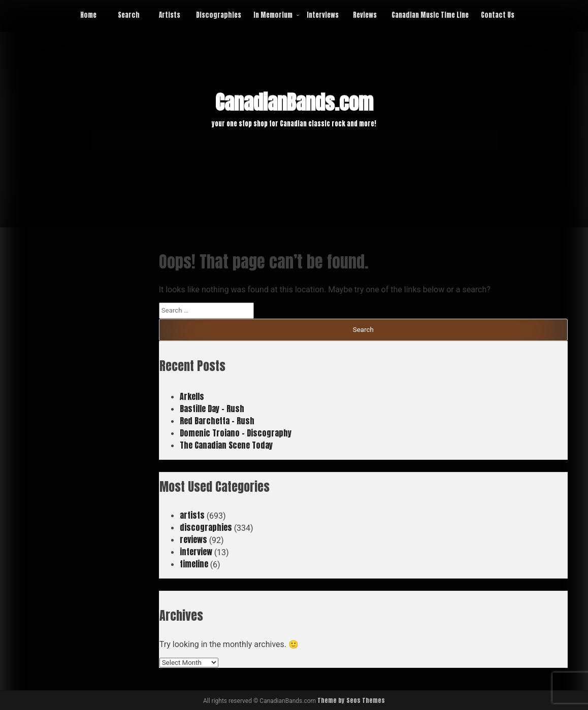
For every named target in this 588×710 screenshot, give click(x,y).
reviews (193, 539)
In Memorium (273, 15)
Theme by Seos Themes (351, 700)
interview (196, 552)
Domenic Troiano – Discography (236, 433)
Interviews (323, 15)
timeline (194, 564)
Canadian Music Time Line (430, 15)
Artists (170, 15)
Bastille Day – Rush (212, 409)
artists (192, 515)
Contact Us (498, 15)
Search (129, 15)
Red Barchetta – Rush (217, 421)
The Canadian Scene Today (226, 445)
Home (88, 15)
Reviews (365, 15)
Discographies (219, 15)
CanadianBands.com (294, 103)
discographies (206, 527)
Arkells (192, 396)
